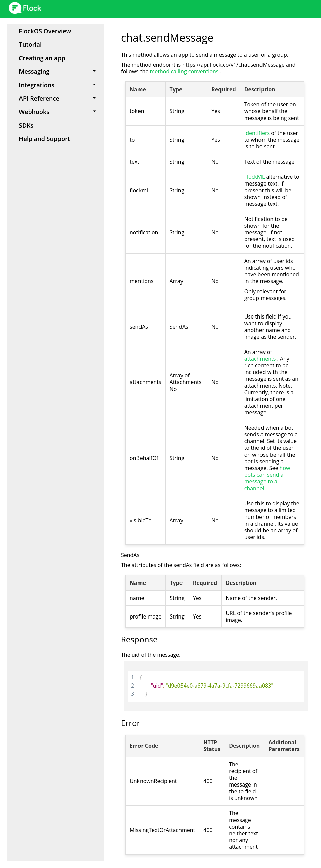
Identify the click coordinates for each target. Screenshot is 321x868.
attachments (261, 359)
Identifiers (258, 133)
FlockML (255, 177)
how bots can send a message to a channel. (267, 478)
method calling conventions (185, 71)
